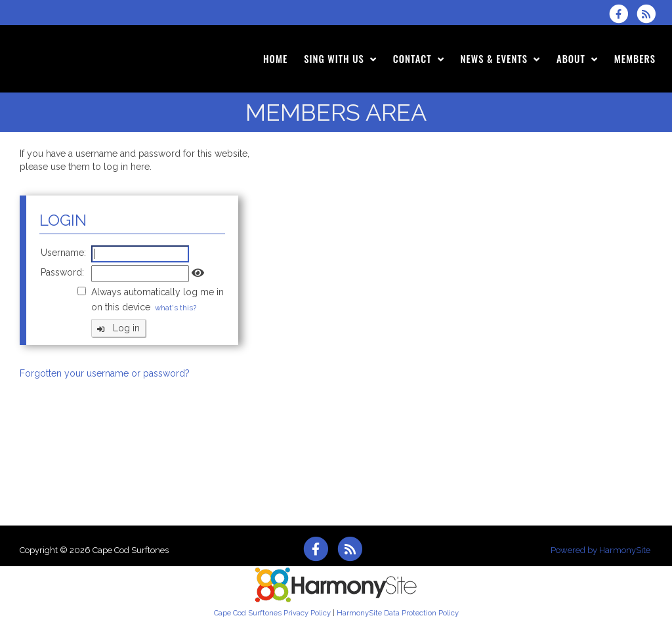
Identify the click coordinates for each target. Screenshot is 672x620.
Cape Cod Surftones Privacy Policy (272, 613)
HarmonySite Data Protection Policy (398, 613)
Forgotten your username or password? (105, 373)
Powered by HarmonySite (600, 550)
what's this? (176, 308)
